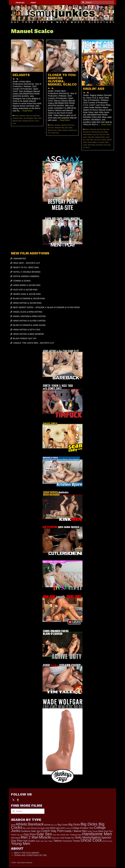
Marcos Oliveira (63, 130)
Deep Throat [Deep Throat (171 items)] (93, 831)
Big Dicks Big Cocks (68, 125)
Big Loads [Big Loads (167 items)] (27, 828)
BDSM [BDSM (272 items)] (47, 825)
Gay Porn (96, 135)
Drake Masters (88, 135)
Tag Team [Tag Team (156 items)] (44, 841)
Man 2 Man (38, 118)
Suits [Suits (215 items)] (38, 841)
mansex (104, 140)
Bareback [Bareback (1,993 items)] (36, 824)
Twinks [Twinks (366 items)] (77, 841)
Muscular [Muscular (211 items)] (56, 838)
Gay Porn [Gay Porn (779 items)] (30, 834)
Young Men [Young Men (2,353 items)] (21, 844)
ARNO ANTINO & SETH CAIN (27, 330)
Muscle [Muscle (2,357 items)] (45, 837)
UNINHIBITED (20, 259)
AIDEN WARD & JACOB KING (27, 285)
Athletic (16, 116)
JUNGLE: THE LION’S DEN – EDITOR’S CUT (34, 343)
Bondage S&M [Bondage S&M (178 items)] (43, 828)
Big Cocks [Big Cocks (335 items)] (63, 825)
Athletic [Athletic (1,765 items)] (22, 824)
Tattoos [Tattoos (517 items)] (58, 841)
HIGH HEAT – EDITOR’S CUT (27, 263)
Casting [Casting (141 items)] (68, 828)
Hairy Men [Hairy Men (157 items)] (56, 835)
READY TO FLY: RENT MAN (26, 267)
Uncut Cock (55, 133)
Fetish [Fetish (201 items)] (14, 835)
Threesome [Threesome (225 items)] (67, 841)
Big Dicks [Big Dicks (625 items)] (74, 824)
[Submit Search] (83, 2)
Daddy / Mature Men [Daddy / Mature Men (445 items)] (76, 831)
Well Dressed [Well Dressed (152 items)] (107, 841)
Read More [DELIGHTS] (27, 111)
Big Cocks (30, 116)
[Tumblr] (18, 800)
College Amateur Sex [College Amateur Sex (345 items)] (82, 828)
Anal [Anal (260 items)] (13, 825)
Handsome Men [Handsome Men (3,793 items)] (97, 834)
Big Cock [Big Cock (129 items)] (54, 825)
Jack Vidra (90, 140)
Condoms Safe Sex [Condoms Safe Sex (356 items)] (30, 831)
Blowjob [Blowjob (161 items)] (34, 828)
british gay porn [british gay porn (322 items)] (57, 828)
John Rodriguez (28, 118)
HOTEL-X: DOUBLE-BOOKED (27, 272)
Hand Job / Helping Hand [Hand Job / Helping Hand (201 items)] (71, 835)
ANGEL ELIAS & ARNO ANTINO (28, 312)
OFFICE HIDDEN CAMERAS (26, 276)
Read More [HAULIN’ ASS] (106, 124)
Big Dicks (37, 116)
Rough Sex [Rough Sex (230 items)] (70, 838)
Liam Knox (97, 140)
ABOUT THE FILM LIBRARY (27, 853)
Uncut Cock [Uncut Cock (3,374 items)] (91, 840)
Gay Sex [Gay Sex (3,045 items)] (44, 834)
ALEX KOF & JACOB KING (25, 290)
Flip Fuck (51, 128)
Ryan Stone (92, 145)
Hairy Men (91, 137)
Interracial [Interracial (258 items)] (16, 838)
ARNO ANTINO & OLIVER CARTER (29, 321)
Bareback (22, 116)
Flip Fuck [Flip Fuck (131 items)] (20, 835)
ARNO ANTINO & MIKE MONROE (29, 334)
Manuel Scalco (17, 121)
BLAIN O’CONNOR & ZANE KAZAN (29, 325)
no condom (101, 142)
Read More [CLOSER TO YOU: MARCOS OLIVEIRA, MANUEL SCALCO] (65, 120)
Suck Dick (99, 145)
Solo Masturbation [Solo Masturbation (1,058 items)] (88, 837)
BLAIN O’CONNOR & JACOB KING (29, 299)
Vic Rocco (86, 147)
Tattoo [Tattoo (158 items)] (50, 841)
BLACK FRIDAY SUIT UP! (25, 338)
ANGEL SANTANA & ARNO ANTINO (29, 316)
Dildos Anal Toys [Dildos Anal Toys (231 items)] (105, 831)
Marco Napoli (92, 142)
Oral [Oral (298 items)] (62, 838)
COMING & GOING (22, 281)
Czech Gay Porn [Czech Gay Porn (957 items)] (52, 831)
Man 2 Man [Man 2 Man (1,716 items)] (29, 837)
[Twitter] (13, 800)
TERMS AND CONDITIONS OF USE (30, 855)
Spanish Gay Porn (29, 121)
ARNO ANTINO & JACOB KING (27, 303)
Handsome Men (18, 118)
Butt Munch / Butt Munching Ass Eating (95, 132)
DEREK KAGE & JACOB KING (27, 294)
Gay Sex (103, 135)
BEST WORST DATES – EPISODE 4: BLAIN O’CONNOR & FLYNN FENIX (47, 307)
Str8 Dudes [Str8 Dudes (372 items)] (29, 841)
